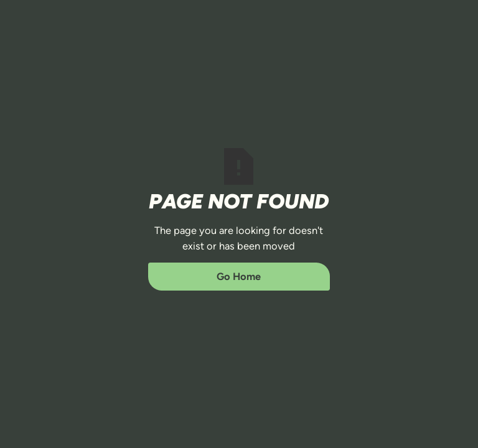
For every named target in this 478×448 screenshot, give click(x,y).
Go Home (239, 276)
